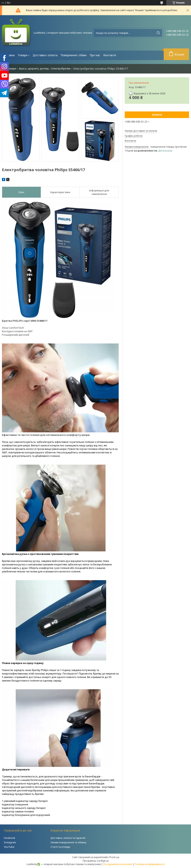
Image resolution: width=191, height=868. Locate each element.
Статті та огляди (60, 847)
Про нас (95, 55)
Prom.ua (114, 857)
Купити (157, 115)
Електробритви (61, 69)
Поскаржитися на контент (118, 864)
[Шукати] (158, 33)
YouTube (9, 847)
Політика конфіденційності (150, 864)
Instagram (10, 842)
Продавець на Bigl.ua (96, 861)
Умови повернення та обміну (68, 842)
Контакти (110, 55)
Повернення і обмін (74, 55)
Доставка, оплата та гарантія (68, 838)
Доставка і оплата (45, 55)
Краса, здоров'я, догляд (34, 69)
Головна (9, 55)
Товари (23, 55)
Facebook (10, 838)
